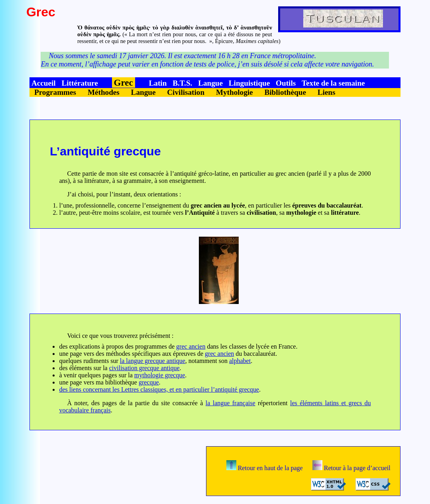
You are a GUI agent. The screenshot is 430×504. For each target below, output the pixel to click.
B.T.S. (182, 83)
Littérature (80, 83)
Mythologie (235, 92)
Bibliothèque (285, 92)
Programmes (55, 92)
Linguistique (249, 83)
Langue (210, 83)
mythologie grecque (160, 375)
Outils (286, 83)
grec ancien (191, 346)
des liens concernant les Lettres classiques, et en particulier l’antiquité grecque (159, 389)
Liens (327, 92)
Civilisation (186, 92)
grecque (149, 382)
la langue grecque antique (153, 361)
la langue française (231, 403)
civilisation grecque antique (144, 368)
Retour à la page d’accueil (351, 468)
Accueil (44, 83)
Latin (158, 83)
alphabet (240, 361)
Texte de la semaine (333, 83)
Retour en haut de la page (265, 468)
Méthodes (104, 92)
